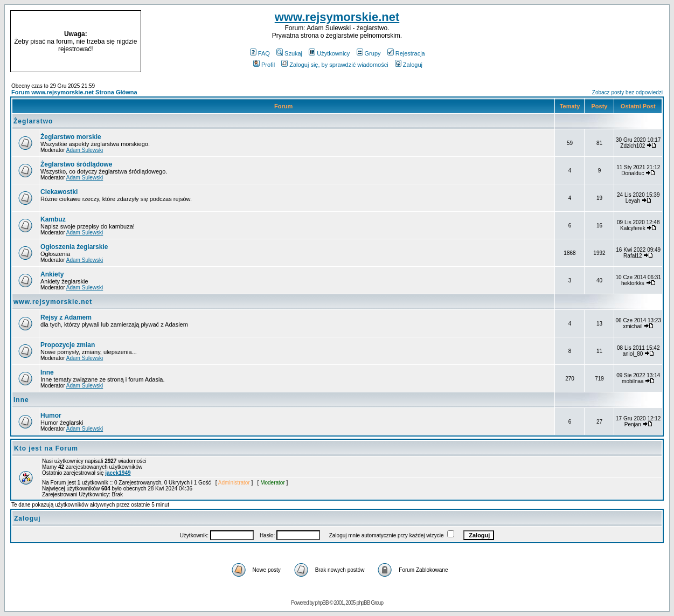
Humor (51, 416)
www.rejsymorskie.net (337, 17)
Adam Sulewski (85, 150)
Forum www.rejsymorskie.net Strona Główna (74, 92)
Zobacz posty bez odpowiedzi (627, 92)
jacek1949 (118, 473)
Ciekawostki (59, 192)
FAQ (260, 53)
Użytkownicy (329, 53)
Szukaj (289, 53)
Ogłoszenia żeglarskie (74, 247)
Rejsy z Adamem (66, 317)
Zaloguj (409, 65)
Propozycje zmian (68, 345)
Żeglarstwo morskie (71, 137)
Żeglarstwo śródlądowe (76, 164)
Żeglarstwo (33, 121)
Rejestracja (406, 53)
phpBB (322, 603)
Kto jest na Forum (46, 448)
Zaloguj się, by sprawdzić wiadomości (335, 65)
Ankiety (52, 274)
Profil (264, 65)
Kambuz (53, 219)
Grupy (369, 53)
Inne (47, 372)
